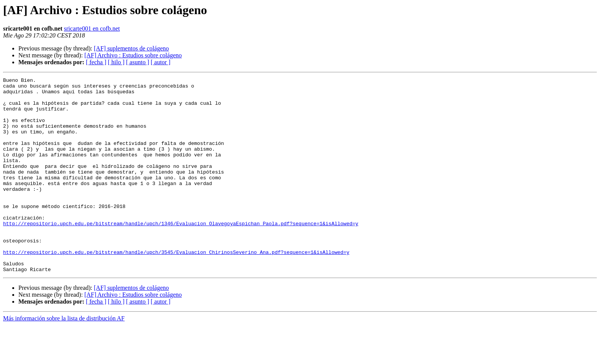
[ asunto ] (137, 62)
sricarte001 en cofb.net (92, 28)
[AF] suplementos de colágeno (131, 48)
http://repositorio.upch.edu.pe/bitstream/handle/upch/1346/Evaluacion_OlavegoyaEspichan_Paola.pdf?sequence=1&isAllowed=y (181, 253)
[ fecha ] (96, 62)
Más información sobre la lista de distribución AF (64, 357)
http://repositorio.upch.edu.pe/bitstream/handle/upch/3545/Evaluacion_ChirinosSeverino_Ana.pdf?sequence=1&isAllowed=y (176, 288)
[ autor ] (161, 62)
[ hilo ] (116, 62)
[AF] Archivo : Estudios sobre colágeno (133, 55)
